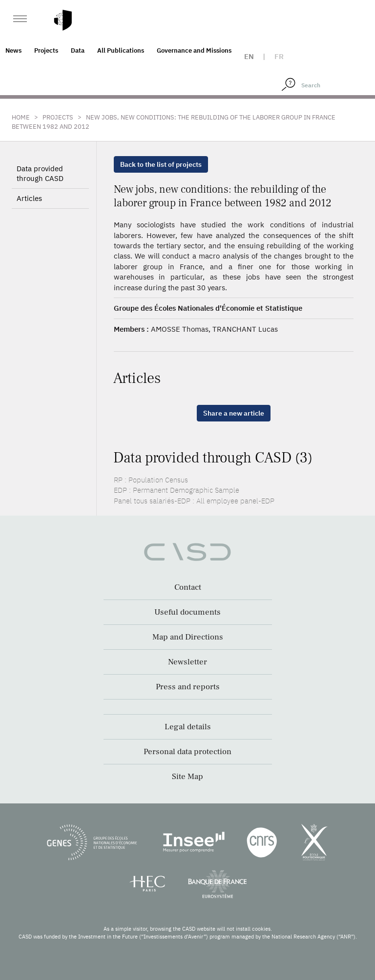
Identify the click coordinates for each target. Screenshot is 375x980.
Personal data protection (187, 752)
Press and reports (188, 687)
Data (78, 50)
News (13, 50)
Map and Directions (188, 637)
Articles (29, 198)
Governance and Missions (194, 50)
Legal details (188, 727)
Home (21, 117)
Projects (46, 50)
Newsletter (187, 662)
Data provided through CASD (40, 173)
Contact (188, 587)
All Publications (121, 50)
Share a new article (234, 413)
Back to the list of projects (161, 164)
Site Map (187, 777)
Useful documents (187, 612)
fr (279, 56)
